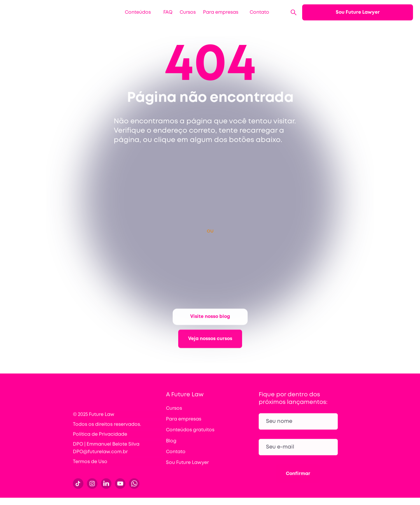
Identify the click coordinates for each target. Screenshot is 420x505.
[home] (43, 12)
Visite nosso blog (210, 323)
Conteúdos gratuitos (190, 435)
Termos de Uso (90, 467)
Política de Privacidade (100, 440)
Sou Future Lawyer (358, 12)
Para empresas (221, 12)
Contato (259, 12)
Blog (171, 446)
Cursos (188, 12)
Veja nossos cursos (210, 346)
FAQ (168, 12)
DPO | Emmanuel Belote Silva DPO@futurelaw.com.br (106, 453)
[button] (136, 12)
